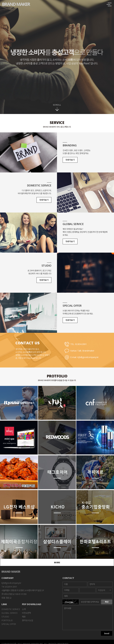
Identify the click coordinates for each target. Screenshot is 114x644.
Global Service (9, 613)
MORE (57, 562)
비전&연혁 (26, 613)
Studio (5, 617)
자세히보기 (70, 160)
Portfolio (7, 620)
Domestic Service (11, 609)
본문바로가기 (0, 0)
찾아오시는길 (28, 620)
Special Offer (9, 624)
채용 (24, 617)
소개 (24, 609)
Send (107, 633)
